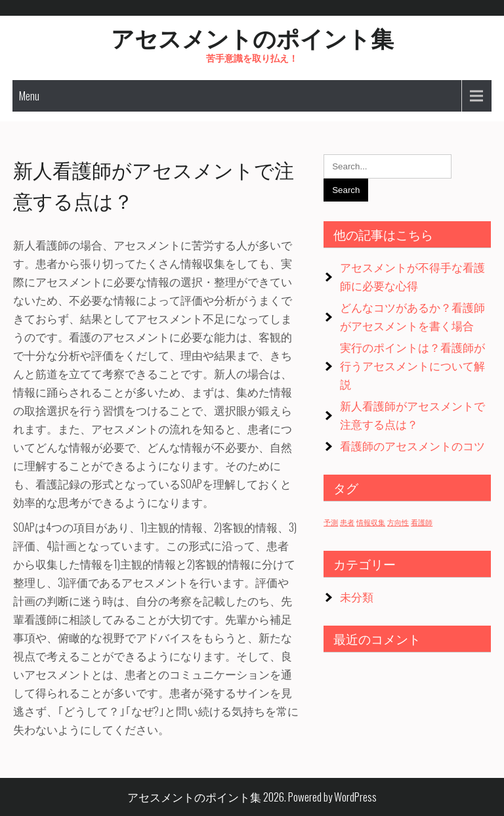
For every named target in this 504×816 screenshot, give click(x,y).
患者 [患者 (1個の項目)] (347, 522)
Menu (29, 96)
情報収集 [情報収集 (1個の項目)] (371, 522)
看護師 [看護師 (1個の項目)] (422, 522)
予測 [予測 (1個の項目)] (331, 522)
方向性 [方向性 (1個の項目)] (398, 522)
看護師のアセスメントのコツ (412, 445)
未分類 (357, 596)
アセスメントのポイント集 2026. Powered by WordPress (252, 797)
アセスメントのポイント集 (252, 37)
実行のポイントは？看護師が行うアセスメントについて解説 (412, 365)
